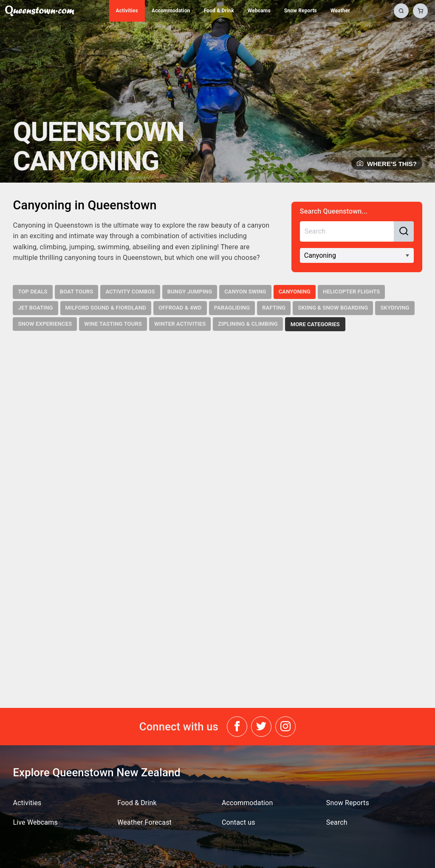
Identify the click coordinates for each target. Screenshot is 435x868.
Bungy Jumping (190, 292)
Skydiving (395, 308)
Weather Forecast (144, 822)
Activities (127, 11)
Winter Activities (180, 324)
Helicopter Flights (351, 292)
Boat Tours (77, 292)
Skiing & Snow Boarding (333, 308)
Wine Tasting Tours (113, 324)
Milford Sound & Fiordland (106, 308)
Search (337, 822)
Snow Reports (301, 11)
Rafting (274, 308)
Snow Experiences (45, 324)
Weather (340, 11)
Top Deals (32, 292)
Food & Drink (219, 11)
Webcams (259, 11)
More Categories (315, 324)
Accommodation (171, 11)
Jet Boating (35, 308)
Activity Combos (130, 292)
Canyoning (295, 292)
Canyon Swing (245, 292)
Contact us (239, 822)
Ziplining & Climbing (248, 324)
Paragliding (232, 308)
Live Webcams (35, 822)
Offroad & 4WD (180, 308)
